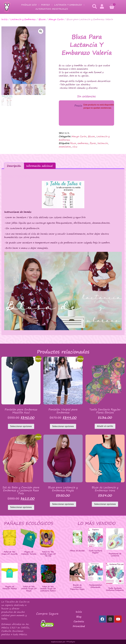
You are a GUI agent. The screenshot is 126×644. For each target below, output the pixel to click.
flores (93, 143)
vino (75, 147)
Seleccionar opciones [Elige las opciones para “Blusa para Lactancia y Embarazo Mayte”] (63, 504)
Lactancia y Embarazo (68, 5)
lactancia (103, 143)
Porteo (45, 5)
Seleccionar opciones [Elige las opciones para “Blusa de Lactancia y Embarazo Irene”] (105, 504)
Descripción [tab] (14, 166)
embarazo (83, 143)
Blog (79, 617)
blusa (73, 143)
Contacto (79, 621)
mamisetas (65, 147)
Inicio (4, 19)
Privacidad (79, 626)
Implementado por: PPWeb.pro (63, 642)
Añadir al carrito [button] (105, 426)
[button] (41, 31)
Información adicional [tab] (39, 166)
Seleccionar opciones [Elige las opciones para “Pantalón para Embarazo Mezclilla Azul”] (21, 426)
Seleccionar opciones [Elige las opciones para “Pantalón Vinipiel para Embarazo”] (63, 426)
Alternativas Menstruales (52, 9)
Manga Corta (56, 19)
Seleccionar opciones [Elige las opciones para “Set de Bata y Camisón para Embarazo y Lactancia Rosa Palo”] (21, 507)
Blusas (42, 19)
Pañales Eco (29, 5)
